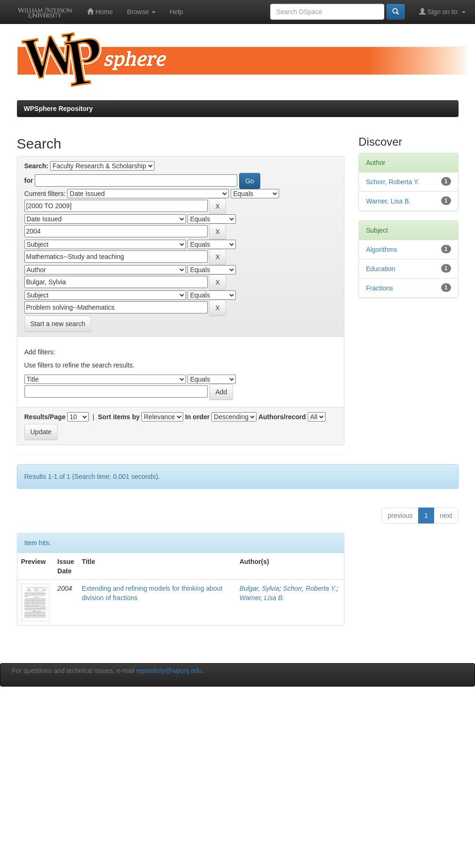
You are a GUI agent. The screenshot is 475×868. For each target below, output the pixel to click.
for (29, 180)
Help (176, 12)
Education (381, 269)
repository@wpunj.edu (169, 671)
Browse (141, 12)
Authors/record (282, 417)
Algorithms (382, 250)
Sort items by (119, 417)
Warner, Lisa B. (262, 598)
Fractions (380, 288)
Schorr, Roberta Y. (310, 588)
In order (197, 417)
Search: (36, 166)
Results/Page (45, 417)
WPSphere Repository (58, 109)
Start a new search (58, 324)
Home (100, 12)
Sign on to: (442, 12)
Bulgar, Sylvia (260, 588)
